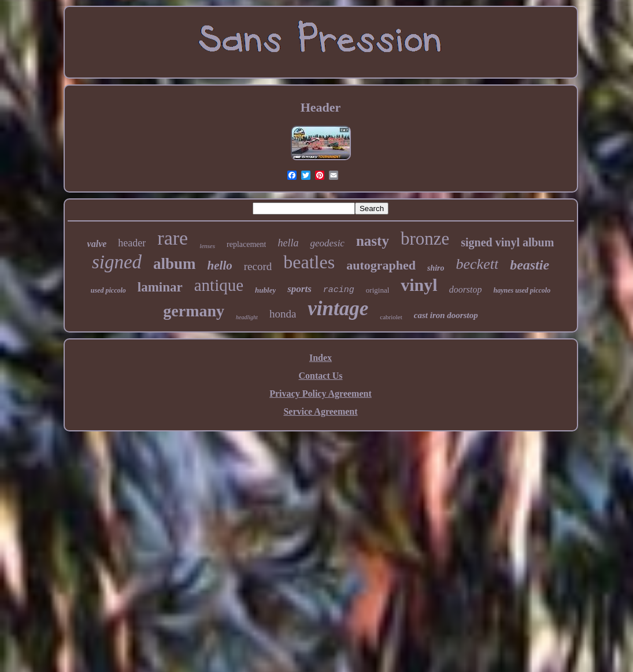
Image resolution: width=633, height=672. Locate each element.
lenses (207, 246)
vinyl (419, 285)
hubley (265, 290)
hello (220, 265)
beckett (477, 264)
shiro (436, 268)
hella (288, 243)
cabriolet (391, 317)
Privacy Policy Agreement (321, 394)
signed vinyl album (507, 242)
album (175, 264)
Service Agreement (320, 411)
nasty (373, 241)
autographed (381, 265)
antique (219, 285)
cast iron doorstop (446, 315)
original (377, 290)
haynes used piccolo (522, 290)
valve (97, 244)
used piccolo (108, 290)
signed (117, 262)
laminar (160, 287)
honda (283, 314)
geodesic (327, 243)
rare (173, 238)
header (132, 243)
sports (299, 289)
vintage (338, 309)
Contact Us (321, 376)
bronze (425, 239)
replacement (246, 244)
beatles (309, 262)
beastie (530, 265)
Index (321, 358)
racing (339, 290)
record (258, 266)
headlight (247, 317)
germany (194, 311)
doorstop (466, 289)
